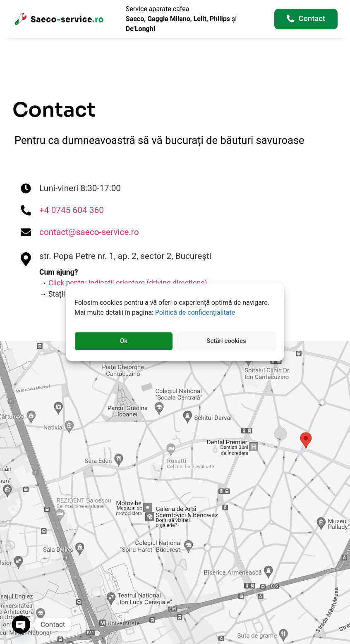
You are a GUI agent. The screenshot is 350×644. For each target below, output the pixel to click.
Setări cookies (226, 341)
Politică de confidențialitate (195, 312)
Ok (124, 341)
